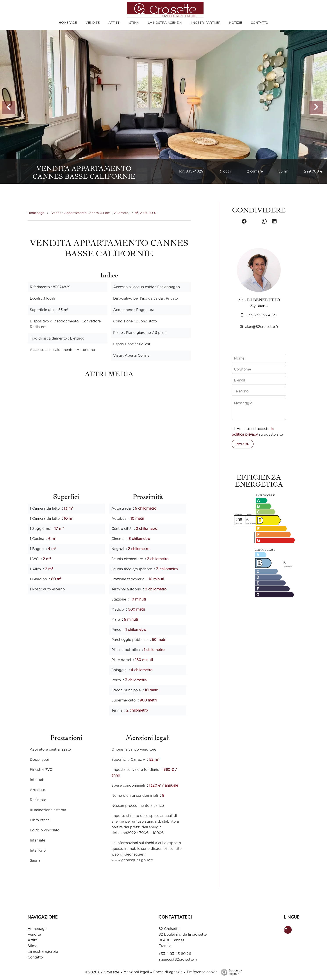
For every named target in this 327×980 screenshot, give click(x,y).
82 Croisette (169, 929)
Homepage (36, 213)
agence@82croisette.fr (178, 960)
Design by (230, 972)
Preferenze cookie (202, 972)
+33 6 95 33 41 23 (262, 315)
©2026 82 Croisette (102, 972)
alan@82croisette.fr (262, 327)
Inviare (242, 444)
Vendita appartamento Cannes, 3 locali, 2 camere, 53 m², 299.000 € (104, 213)
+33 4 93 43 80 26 (175, 954)
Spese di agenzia (168, 972)
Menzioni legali (136, 972)
